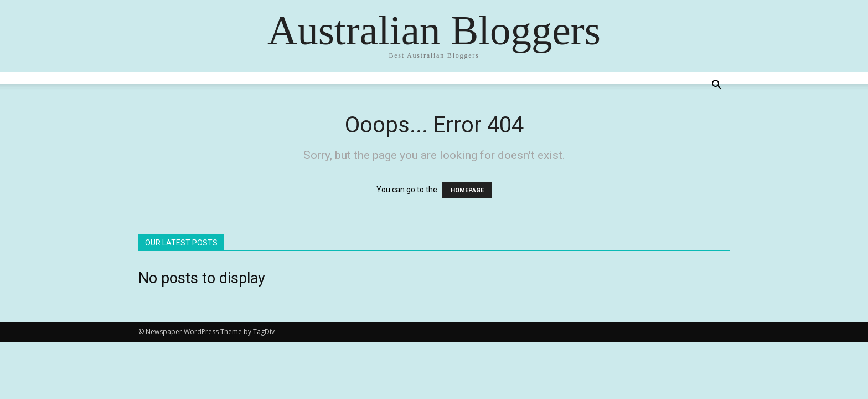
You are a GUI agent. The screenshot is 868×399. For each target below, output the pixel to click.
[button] (716, 86)
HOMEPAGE (467, 190)
